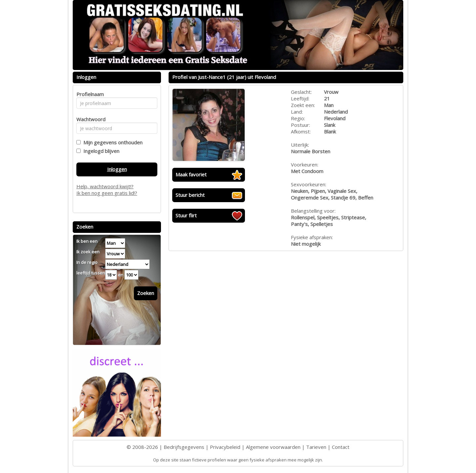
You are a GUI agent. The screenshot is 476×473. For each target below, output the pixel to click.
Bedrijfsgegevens (184, 447)
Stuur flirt (186, 215)
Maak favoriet (191, 174)
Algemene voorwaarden (273, 447)
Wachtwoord (89, 119)
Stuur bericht (190, 195)
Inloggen (117, 169)
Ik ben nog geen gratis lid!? (107, 193)
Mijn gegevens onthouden (112, 142)
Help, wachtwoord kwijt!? (105, 186)
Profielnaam (89, 94)
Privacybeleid (225, 447)
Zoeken (146, 293)
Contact (341, 447)
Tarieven (316, 447)
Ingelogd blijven (100, 151)
